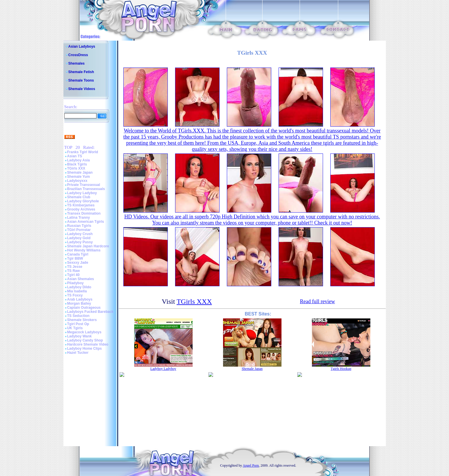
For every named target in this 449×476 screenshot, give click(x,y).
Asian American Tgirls (86, 222)
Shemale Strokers (82, 320)
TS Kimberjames (81, 205)
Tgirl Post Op (78, 324)
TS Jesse (75, 267)
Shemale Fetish (81, 72)
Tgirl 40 (74, 275)
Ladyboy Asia (79, 160)
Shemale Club (79, 197)
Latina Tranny (79, 218)
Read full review (317, 301)
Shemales (77, 63)
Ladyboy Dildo (79, 287)
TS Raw (74, 271)
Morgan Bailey (79, 303)
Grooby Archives (81, 209)
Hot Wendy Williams (84, 250)
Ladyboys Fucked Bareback (90, 312)
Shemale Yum (79, 177)
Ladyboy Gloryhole (83, 201)
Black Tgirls (77, 164)
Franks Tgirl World (83, 152)
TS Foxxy (75, 295)
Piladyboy (76, 283)
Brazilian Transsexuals (86, 189)
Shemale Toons (81, 80)
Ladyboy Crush (80, 234)
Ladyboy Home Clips (85, 349)
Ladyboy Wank (80, 336)
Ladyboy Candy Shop (85, 340)
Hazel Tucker (78, 353)
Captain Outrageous (84, 308)
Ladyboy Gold (79, 238)
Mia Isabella (77, 291)
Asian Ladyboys (82, 46)
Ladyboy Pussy (80, 242)
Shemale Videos (82, 89)
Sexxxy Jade (78, 263)
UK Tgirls (75, 328)
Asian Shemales (81, 279)
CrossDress (78, 55)
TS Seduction (78, 316)
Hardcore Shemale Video (88, 344)
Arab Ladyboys (80, 299)
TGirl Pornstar (79, 230)
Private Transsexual (84, 185)
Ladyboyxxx (77, 181)
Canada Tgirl (78, 254)
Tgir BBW (75, 258)
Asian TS (75, 156)
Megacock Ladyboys (84, 332)
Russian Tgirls (79, 226)
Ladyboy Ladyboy (82, 193)
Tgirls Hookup (341, 369)
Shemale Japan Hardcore (88, 246)
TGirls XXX (76, 168)
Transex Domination (84, 213)
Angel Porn (251, 465)
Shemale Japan (80, 173)
